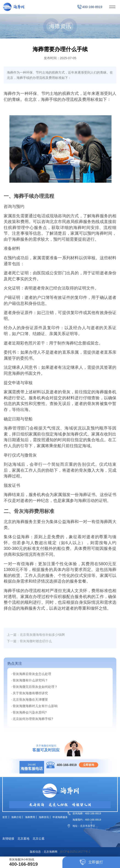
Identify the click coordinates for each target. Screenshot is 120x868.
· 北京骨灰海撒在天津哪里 (30, 700)
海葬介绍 (16, 817)
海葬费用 (30, 817)
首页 (5, 817)
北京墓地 (23, 839)
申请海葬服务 (60, 817)
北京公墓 (39, 839)
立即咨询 (89, 765)
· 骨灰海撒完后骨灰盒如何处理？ (34, 687)
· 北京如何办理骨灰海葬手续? (32, 719)
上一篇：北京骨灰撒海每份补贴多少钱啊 (36, 635)
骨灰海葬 (24, 511)
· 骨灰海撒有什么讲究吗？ (30, 680)
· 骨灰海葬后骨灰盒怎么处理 (31, 674)
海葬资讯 (44, 817)
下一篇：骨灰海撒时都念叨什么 (29, 641)
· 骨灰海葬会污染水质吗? (29, 712)
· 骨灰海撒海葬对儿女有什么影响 (34, 706)
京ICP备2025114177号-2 (75, 852)
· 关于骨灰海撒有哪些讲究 (30, 693)
